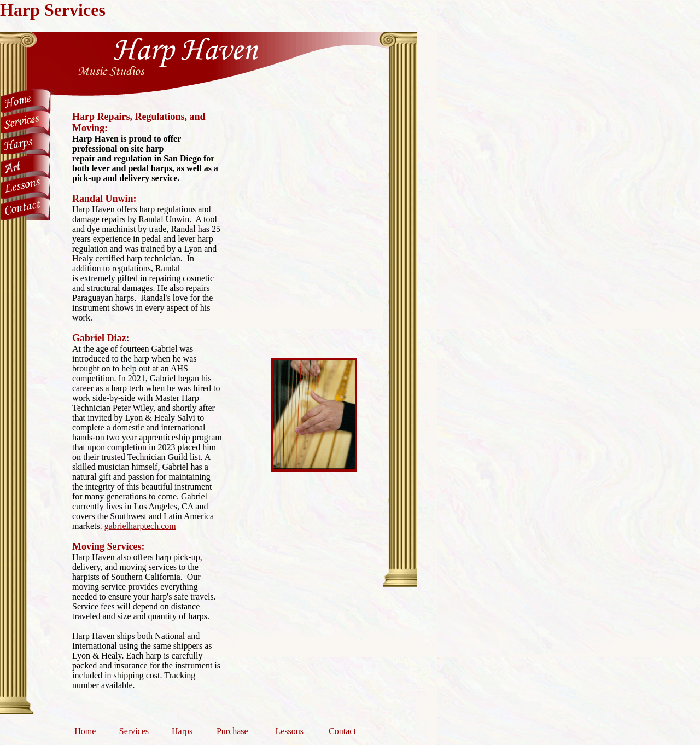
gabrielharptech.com (140, 526)
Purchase (232, 731)
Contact (342, 731)
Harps (182, 731)
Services (134, 731)
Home (85, 731)
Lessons (289, 731)
